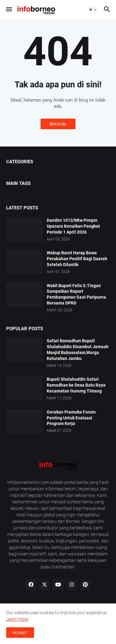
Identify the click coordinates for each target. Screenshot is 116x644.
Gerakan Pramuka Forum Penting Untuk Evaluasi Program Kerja (71, 418)
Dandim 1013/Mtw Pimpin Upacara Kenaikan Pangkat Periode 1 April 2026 (73, 226)
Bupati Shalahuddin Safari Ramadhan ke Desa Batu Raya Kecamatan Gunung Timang (76, 385)
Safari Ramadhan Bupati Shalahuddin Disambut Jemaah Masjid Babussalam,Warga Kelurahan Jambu (78, 350)
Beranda (58, 124)
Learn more (17, 619)
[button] (9, 10)
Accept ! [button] (20, 633)
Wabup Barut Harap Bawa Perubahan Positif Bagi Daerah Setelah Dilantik (77, 259)
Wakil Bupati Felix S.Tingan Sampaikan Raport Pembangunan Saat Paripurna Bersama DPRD (76, 294)
